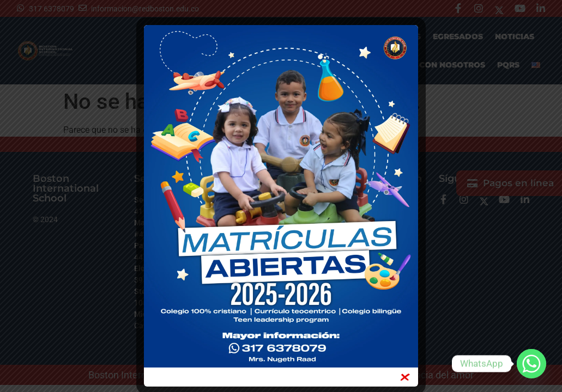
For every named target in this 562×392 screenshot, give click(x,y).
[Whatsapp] (531, 364)
